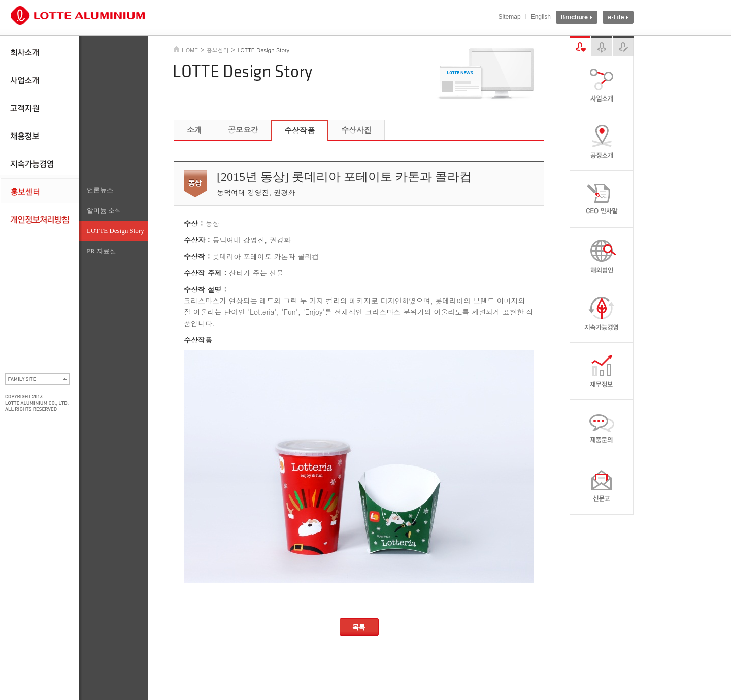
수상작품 (300, 130)
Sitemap (510, 17)
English (541, 17)
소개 (194, 130)
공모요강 (243, 130)
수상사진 (356, 130)
